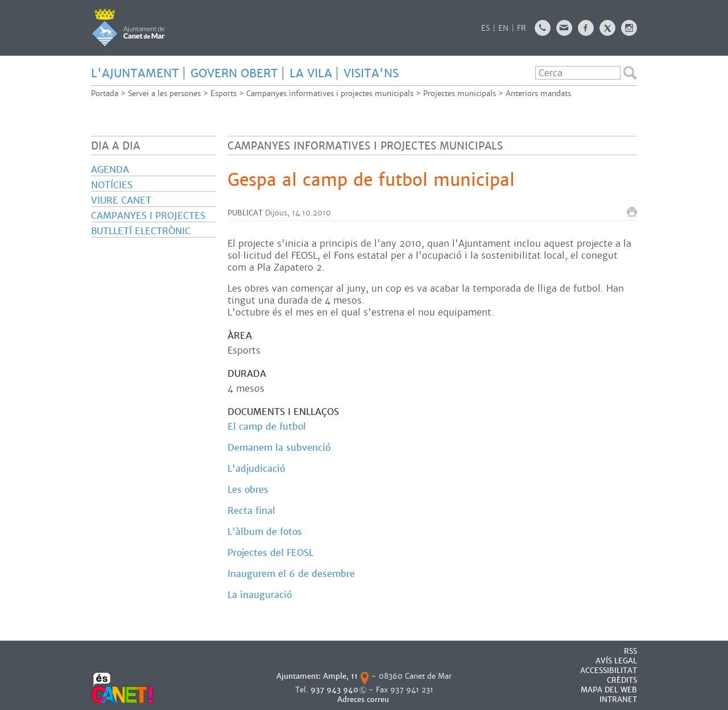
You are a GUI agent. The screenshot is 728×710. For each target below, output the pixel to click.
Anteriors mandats (538, 94)
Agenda (110, 170)
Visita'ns (371, 73)
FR (522, 28)
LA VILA (311, 73)
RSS (630, 651)
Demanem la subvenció (279, 448)
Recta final (251, 511)
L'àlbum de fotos (265, 532)
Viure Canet (121, 200)
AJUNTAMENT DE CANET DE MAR (128, 27)
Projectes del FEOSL (270, 553)
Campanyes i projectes (148, 216)
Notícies (112, 185)
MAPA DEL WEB (609, 690)
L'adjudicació (256, 469)
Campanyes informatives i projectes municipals (330, 94)
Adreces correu (364, 699)
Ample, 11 (340, 676)
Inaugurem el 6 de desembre (291, 574)
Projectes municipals (460, 94)
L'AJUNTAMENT (135, 73)
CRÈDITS (622, 680)
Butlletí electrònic (141, 231)
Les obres (248, 490)
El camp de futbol (267, 427)
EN (503, 28)
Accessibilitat (609, 670)
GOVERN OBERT (234, 73)
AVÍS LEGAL (616, 661)
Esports (224, 94)
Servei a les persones (164, 94)
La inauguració (260, 595)
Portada (105, 94)
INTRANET (618, 699)
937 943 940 (334, 690)
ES (485, 28)
